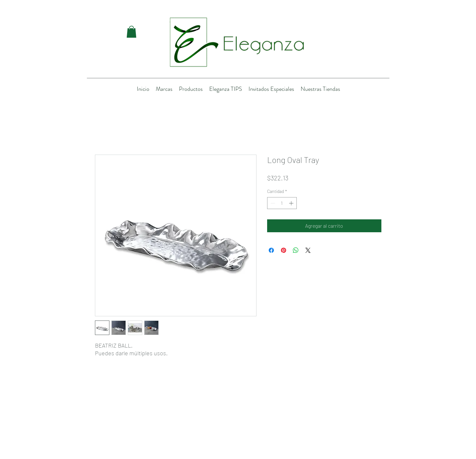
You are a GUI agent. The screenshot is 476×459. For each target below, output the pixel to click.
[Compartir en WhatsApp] (296, 250)
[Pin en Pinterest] (284, 250)
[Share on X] (308, 250)
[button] (131, 32)
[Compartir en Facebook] (271, 250)
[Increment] (292, 203)
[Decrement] (272, 203)
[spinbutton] (282, 203)
